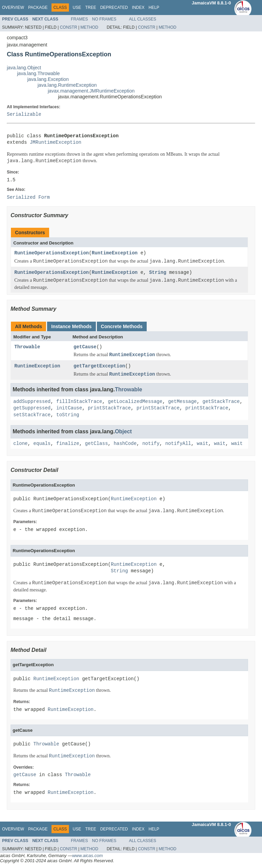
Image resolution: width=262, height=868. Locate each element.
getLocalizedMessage (135, 402)
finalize (68, 444)
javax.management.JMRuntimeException (91, 91)
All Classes (143, 19)
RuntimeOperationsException (52, 253)
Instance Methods (71, 326)
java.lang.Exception (48, 79)
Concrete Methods (122, 326)
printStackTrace (109, 408)
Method (89, 27)
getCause (85, 347)
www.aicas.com (88, 856)
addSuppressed (32, 402)
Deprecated (114, 8)
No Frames (104, 19)
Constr (68, 27)
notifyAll (178, 444)
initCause (69, 408)
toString (68, 415)
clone (20, 444)
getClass (96, 444)
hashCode (125, 444)
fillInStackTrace (79, 402)
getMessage (183, 402)
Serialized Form (28, 198)
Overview (13, 8)
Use (77, 8)
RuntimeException (115, 253)
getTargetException (99, 366)
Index (138, 8)
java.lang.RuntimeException (67, 85)
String (158, 273)
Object (123, 431)
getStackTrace (221, 402)
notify (151, 444)
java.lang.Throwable (38, 73)
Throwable (27, 347)
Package (38, 8)
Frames (79, 19)
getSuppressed (32, 408)
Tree (91, 8)
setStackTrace (32, 415)
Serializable (24, 115)
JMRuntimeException (55, 143)
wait (203, 444)
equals (42, 444)
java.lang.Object (24, 68)
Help (154, 8)
